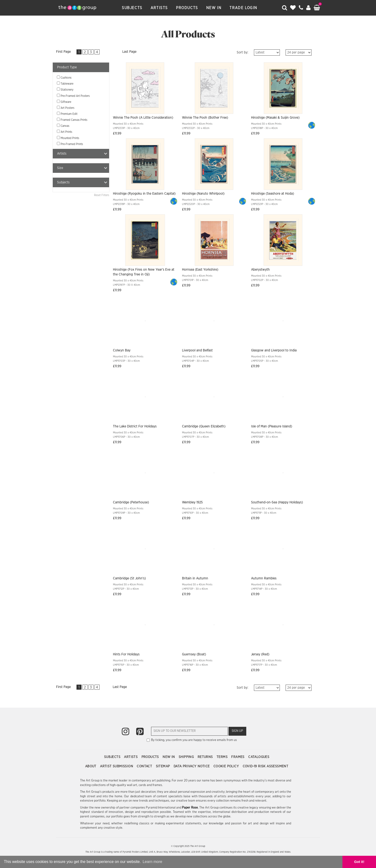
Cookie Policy (227, 766)
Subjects (132, 8)
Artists (159, 8)
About (91, 766)
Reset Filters (102, 195)
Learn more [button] (153, 862)
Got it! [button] (359, 862)
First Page (63, 52)
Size (82, 168)
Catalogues (259, 757)
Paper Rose (190, 808)
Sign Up (237, 731)
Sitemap (163, 766)
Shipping (187, 757)
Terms (223, 757)
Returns (206, 757)
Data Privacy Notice (192, 766)
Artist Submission (117, 766)
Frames (238, 757)
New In (214, 8)
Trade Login (243, 8)
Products (187, 8)
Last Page (129, 52)
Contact (145, 766)
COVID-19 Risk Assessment (266, 766)
